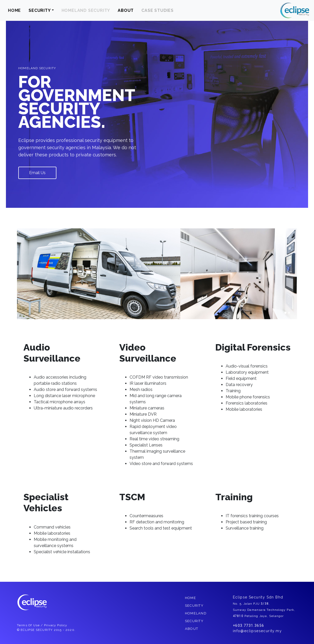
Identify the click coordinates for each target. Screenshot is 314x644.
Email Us (37, 173)
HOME (14, 10)
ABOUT (126, 10)
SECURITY (40, 10)
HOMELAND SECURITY (86, 10)
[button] (189, 274)
